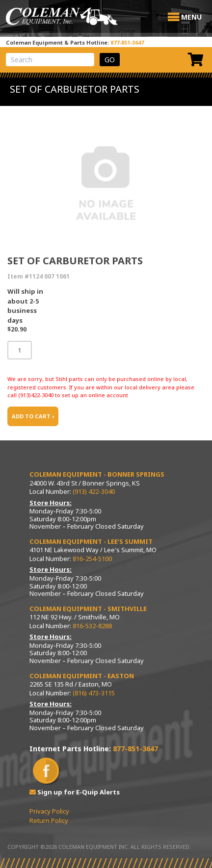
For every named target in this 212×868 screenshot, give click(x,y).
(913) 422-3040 (94, 491)
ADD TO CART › (33, 416)
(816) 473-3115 (94, 693)
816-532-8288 (92, 626)
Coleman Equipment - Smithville (88, 609)
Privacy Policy (49, 811)
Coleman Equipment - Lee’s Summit (91, 541)
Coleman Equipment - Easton (82, 676)
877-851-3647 (127, 42)
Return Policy (49, 820)
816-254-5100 (92, 559)
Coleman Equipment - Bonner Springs (97, 474)
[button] (191, 17)
